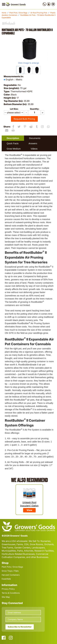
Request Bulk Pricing (24, 119)
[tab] (13, 138)
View (29, 510)
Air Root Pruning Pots (39, 13)
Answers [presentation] (33, 143)
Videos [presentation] (34, 149)
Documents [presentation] (35, 138)
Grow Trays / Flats (10, 571)
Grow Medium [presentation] (14, 149)
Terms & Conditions (11, 593)
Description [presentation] (13, 138)
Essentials (6, 579)
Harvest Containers (11, 575)
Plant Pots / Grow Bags (18, 13)
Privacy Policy (8, 589)
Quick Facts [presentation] (13, 143)
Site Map (6, 597)
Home (4, 13)
